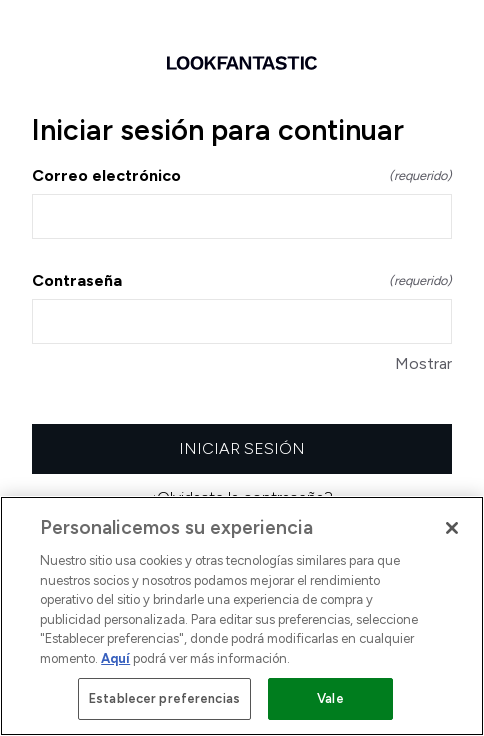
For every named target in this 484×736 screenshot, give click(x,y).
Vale (330, 698)
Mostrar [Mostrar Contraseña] (423, 363)
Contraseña (242, 280)
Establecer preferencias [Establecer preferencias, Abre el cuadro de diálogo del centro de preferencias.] (164, 698)
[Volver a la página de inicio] (242, 63)
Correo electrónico (242, 175)
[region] (242, 616)
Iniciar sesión (242, 448)
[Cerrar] (452, 528)
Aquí (115, 658)
